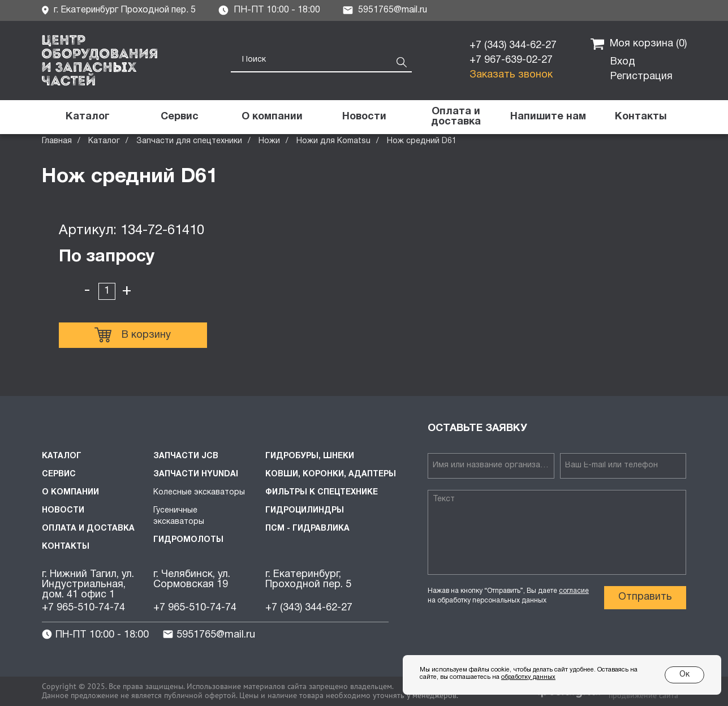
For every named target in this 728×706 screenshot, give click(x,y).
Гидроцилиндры (305, 511)
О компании (70, 492)
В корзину (133, 335)
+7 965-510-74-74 (83, 608)
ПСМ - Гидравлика (307, 529)
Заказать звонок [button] (511, 75)
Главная (57, 141)
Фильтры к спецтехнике (322, 492)
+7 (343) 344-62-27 (513, 46)
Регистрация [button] (641, 77)
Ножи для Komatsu (333, 141)
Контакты (66, 547)
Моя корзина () (639, 44)
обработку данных (528, 677)
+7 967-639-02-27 (511, 60)
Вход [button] (623, 62)
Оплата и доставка (88, 529)
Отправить (645, 597)
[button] (548, 117)
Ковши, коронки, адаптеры (331, 474)
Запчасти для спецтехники (189, 141)
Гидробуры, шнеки (310, 456)
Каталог (104, 141)
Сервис (59, 474)
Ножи (269, 141)
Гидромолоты (188, 540)
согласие (574, 591)
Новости (63, 511)
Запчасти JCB (186, 456)
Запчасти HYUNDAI (196, 474)
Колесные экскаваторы (199, 492)
